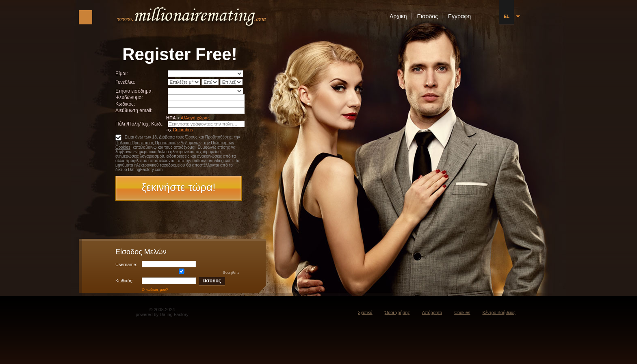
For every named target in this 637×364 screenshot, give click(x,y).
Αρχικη (398, 16)
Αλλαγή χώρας (195, 118)
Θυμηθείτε (191, 273)
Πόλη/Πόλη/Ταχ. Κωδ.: (140, 124)
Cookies (462, 312)
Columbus (183, 130)
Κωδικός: (125, 104)
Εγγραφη (459, 16)
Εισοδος (428, 16)
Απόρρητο (432, 312)
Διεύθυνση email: (134, 110)
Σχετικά (365, 312)
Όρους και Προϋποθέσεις (208, 137)
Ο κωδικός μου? (155, 290)
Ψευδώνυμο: (129, 97)
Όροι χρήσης (397, 312)
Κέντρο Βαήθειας (499, 312)
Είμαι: (122, 74)
